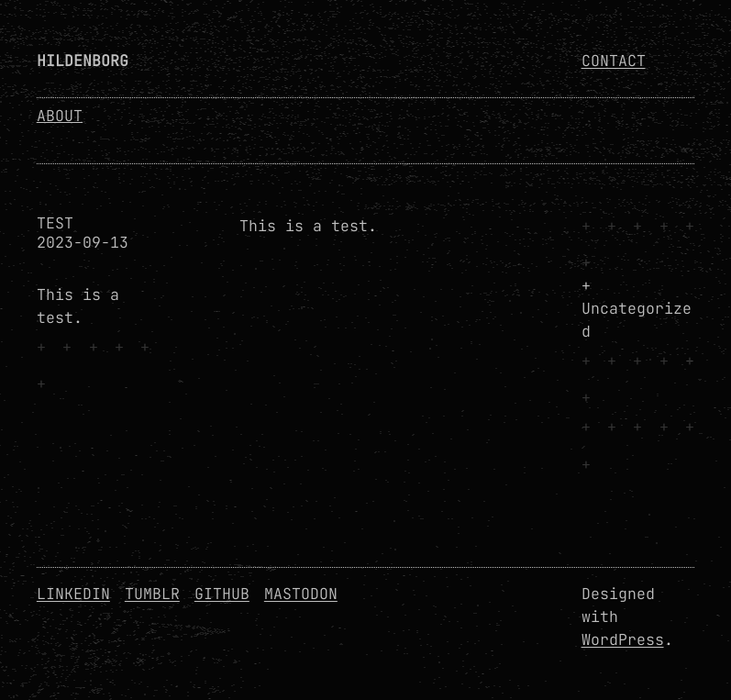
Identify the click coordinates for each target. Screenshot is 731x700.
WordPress (623, 639)
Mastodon (301, 594)
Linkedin (73, 594)
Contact (614, 61)
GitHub (222, 594)
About (60, 116)
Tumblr (152, 594)
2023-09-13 (83, 242)
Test (55, 223)
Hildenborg (83, 61)
